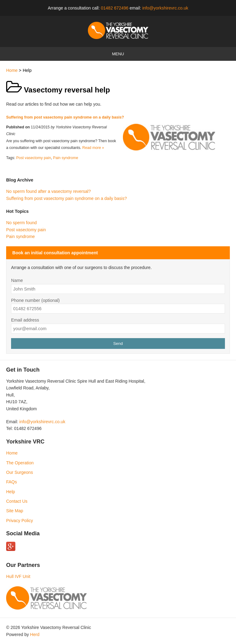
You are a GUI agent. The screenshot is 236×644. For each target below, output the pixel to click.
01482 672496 (115, 8)
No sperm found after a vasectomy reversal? (48, 191)
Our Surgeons (20, 472)
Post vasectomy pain (34, 158)
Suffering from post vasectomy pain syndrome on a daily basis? (65, 117)
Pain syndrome (66, 158)
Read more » (93, 148)
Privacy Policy (20, 521)
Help (11, 492)
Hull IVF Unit (18, 576)
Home (12, 70)
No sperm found (22, 223)
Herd (35, 634)
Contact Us (17, 501)
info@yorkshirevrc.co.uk (165, 8)
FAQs (12, 482)
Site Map (15, 511)
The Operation (20, 463)
